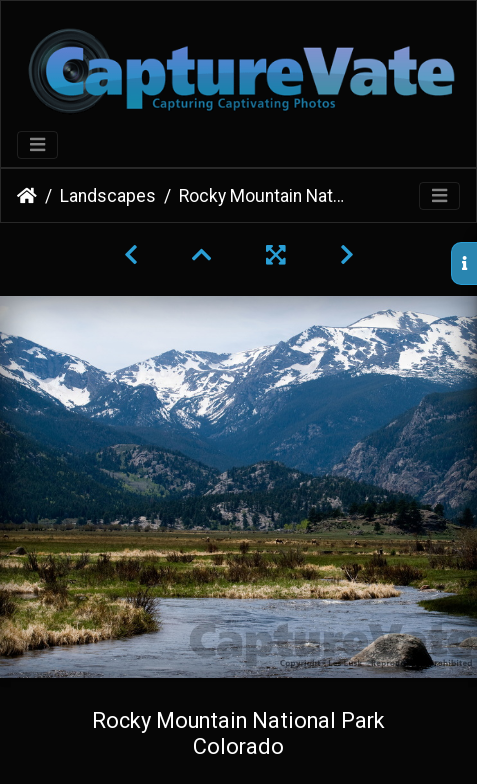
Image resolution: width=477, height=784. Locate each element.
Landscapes (108, 196)
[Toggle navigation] (37, 145)
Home (27, 196)
